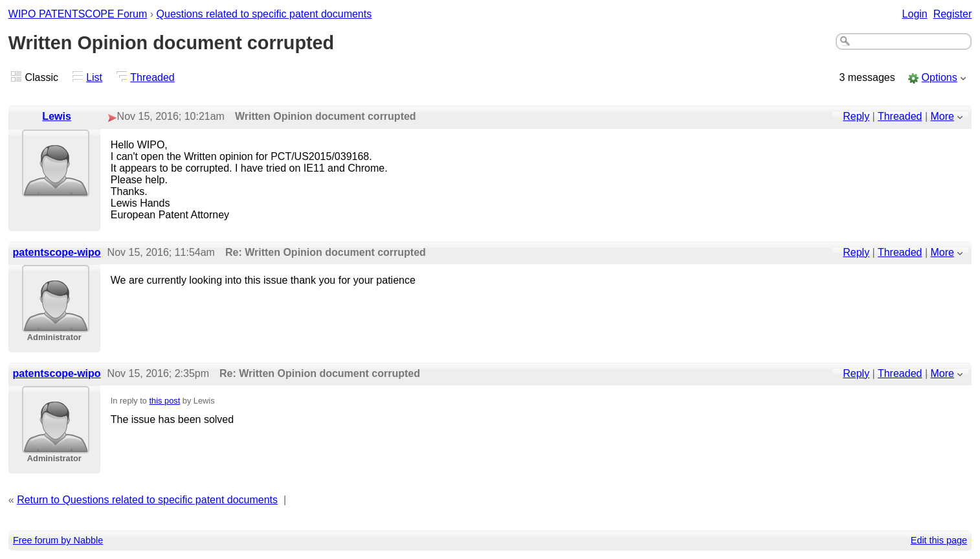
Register (953, 14)
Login (915, 14)
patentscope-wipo (57, 252)
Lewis (56, 116)
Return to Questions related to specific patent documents (147, 500)
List (94, 77)
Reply (856, 116)
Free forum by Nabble (58, 540)
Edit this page (939, 540)
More (942, 116)
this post (165, 401)
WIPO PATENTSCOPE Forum (78, 14)
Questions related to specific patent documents (264, 14)
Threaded (152, 77)
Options (940, 77)
